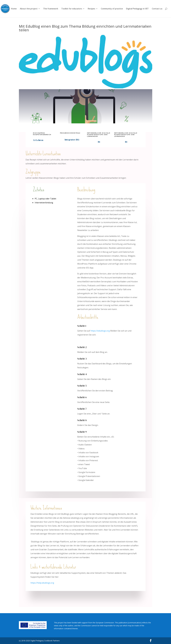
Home (14, 9)
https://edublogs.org (100, 331)
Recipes (91, 9)
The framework (51, 9)
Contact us (157, 9)
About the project (29, 9)
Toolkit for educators (72, 9)
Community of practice (112, 9)
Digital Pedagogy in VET (137, 9)
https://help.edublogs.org (42, 583)
